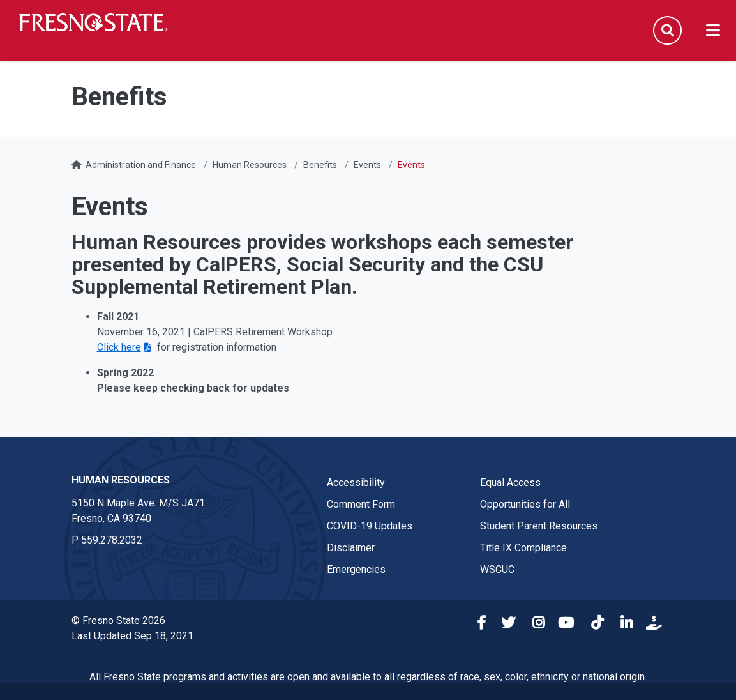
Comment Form (361, 504)
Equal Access (510, 483)
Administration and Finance (141, 165)
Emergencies (356, 569)
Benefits (320, 165)
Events (367, 165)
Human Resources (250, 165)
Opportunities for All (525, 504)
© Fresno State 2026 (118, 620)
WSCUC (497, 569)
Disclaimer (351, 548)
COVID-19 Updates (370, 526)
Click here (119, 347)
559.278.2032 (112, 540)
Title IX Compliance (523, 548)
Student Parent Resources (539, 526)
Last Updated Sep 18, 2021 (132, 636)
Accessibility (356, 483)
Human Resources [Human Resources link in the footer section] (121, 480)
